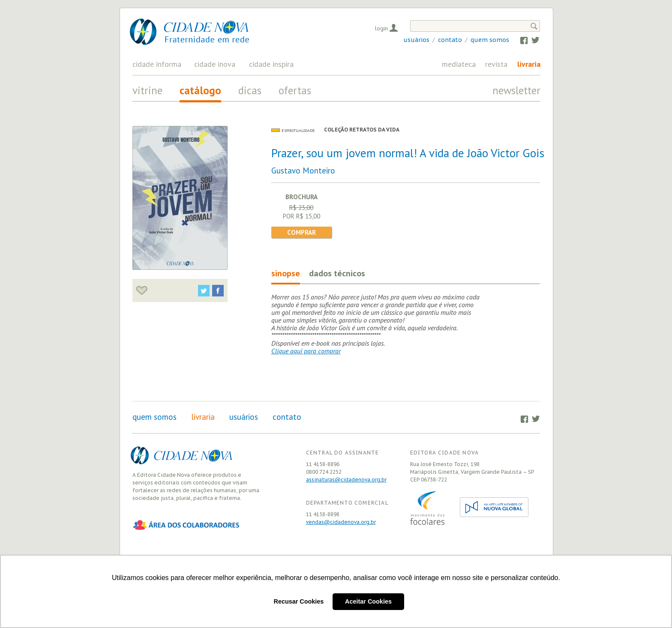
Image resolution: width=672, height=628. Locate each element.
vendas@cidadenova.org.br (341, 522)
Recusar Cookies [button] (299, 601)
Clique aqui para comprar (306, 351)
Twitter (531, 40)
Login (381, 28)
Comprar (301, 232)
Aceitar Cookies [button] (368, 601)
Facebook (520, 40)
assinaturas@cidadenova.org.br (346, 480)
